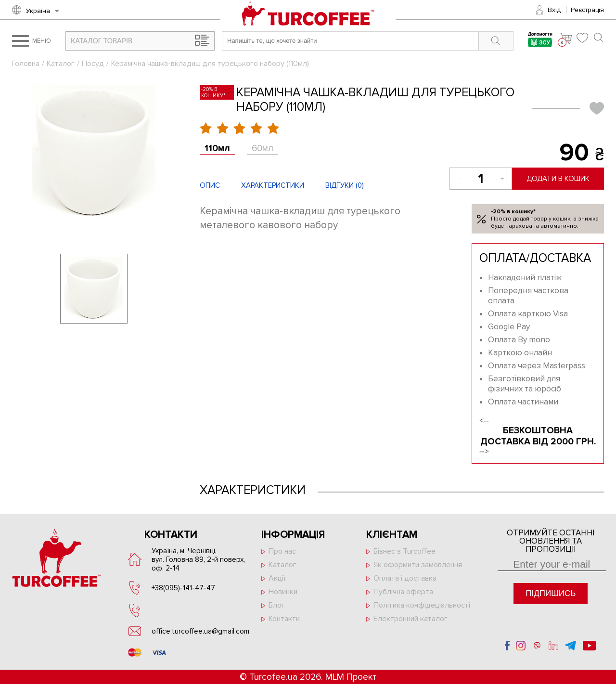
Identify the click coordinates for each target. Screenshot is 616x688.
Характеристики (273, 185)
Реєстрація (587, 10)
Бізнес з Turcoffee (404, 551)
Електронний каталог (411, 619)
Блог (277, 605)
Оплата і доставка (405, 578)
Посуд (93, 64)
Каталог (61, 64)
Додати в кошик (558, 179)
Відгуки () (345, 185)
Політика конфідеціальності (422, 605)
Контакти (284, 619)
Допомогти (540, 41)
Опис (210, 185)
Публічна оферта (403, 592)
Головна (26, 64)
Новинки (283, 592)
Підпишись (551, 593)
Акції (277, 578)
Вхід (554, 10)
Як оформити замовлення (418, 565)
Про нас (282, 551)
